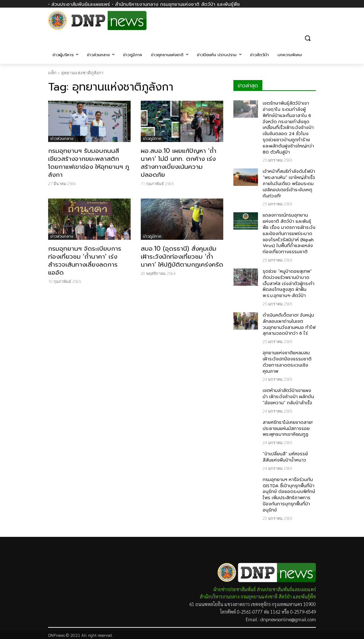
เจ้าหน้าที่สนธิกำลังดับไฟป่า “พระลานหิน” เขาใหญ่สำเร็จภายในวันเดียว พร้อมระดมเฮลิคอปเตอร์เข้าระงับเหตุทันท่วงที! (289, 183)
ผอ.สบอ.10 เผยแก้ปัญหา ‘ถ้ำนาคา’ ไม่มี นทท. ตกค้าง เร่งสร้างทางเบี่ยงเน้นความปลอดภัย (179, 163)
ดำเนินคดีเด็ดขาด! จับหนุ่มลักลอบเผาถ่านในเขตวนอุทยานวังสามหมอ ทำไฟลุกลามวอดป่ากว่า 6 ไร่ (289, 324)
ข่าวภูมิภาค (152, 139)
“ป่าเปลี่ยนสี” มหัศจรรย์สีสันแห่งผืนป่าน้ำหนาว (285, 457)
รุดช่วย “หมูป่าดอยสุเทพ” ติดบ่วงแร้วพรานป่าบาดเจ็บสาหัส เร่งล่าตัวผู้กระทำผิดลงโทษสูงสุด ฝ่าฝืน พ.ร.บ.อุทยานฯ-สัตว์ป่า (289, 283)
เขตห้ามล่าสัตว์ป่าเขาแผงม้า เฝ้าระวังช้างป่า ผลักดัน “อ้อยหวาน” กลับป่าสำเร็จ (288, 397)
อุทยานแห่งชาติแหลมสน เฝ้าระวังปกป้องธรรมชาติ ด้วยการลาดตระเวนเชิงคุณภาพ (287, 362)
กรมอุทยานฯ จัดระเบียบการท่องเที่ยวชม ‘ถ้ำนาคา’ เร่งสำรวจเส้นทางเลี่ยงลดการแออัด (85, 260)
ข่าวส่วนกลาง (62, 139)
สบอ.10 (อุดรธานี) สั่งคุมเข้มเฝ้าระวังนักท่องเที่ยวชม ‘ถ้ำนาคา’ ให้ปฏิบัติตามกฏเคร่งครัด (182, 256)
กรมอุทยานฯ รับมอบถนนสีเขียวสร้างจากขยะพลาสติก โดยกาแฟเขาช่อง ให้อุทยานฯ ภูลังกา (89, 163)
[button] (307, 38)
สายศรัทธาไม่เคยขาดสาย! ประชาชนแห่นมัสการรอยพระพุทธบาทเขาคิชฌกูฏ (288, 429)
